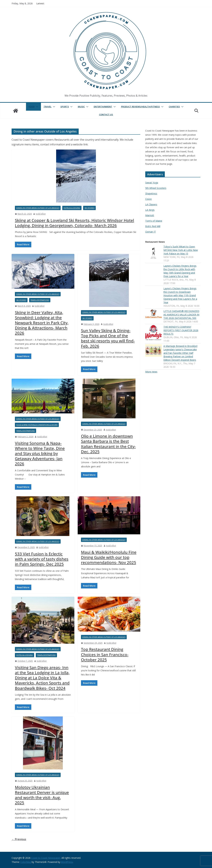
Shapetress (151, 193)
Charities (174, 107)
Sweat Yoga (152, 183)
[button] (36, 107)
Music (81, 107)
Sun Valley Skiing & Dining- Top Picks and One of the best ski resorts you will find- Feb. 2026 (108, 338)
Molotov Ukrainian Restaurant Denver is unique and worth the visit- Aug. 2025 (42, 795)
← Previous (19, 839)
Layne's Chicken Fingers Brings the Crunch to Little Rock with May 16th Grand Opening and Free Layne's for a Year (180, 271)
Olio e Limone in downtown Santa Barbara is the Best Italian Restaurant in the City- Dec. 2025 (108, 444)
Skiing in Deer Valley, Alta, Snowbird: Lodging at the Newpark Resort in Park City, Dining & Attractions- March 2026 (42, 323)
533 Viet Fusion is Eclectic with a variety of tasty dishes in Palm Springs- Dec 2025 (42, 559)
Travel (48, 107)
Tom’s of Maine (154, 221)
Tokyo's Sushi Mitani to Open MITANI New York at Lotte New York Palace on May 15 (181, 250)
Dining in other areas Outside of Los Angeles (38, 208)
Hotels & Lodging (72, 208)
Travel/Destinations (40, 300)
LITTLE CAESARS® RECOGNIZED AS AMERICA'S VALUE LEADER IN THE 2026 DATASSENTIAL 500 (181, 315)
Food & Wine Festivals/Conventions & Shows (37, 425)
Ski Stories (89, 208)
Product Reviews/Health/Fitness (140, 107)
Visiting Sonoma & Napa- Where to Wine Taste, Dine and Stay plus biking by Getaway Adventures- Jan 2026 (40, 453)
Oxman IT (151, 232)
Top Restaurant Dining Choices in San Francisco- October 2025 (105, 654)
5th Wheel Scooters (156, 188)
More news (151, 372)
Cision (148, 199)
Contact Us (106, 114)
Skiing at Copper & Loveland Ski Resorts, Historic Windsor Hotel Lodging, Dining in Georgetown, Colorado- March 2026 (74, 223)
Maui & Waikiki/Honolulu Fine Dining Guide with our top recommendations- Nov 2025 (109, 557)
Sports (65, 107)
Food (32, 107)
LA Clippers (151, 204)
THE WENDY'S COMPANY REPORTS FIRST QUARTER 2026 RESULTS (181, 330)
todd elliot (41, 214)
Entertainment (103, 107)
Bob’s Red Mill (153, 226)
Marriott (150, 215)
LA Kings (150, 210)
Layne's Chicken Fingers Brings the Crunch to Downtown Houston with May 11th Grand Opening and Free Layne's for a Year (180, 295)
